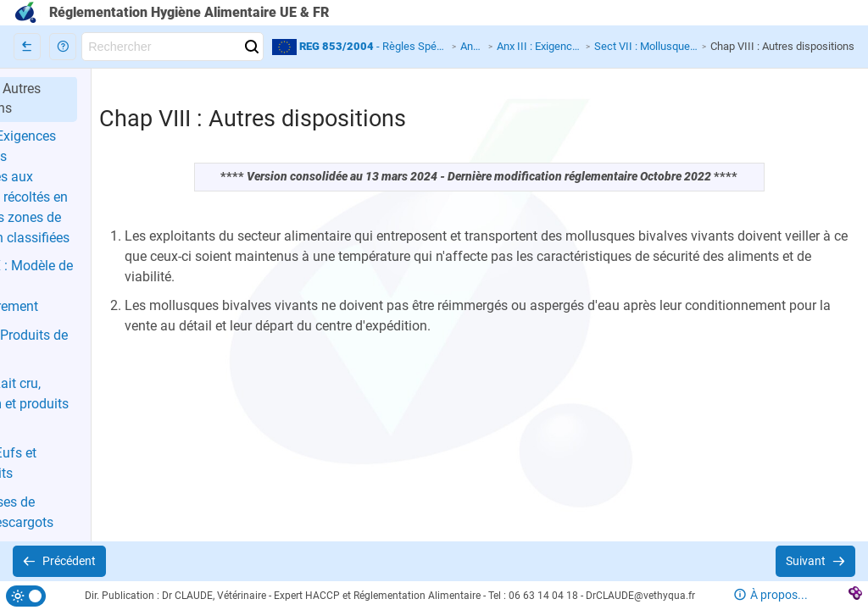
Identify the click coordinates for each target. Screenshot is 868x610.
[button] (63, 47)
